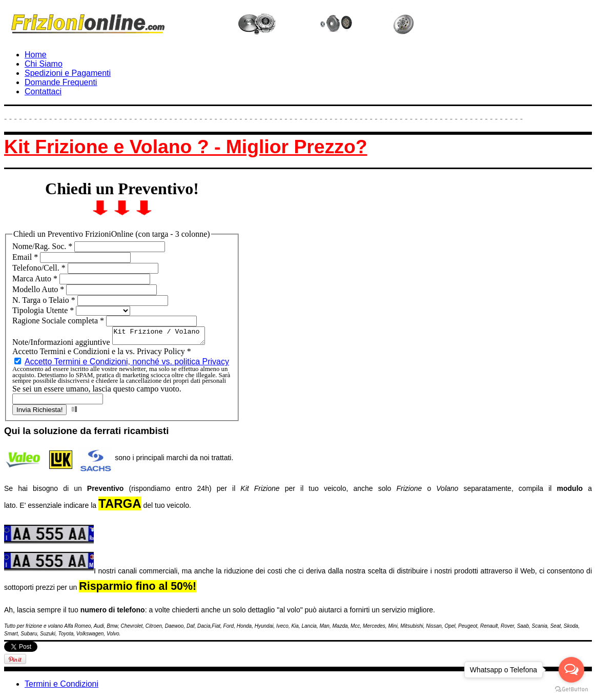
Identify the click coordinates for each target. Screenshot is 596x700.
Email (26, 257)
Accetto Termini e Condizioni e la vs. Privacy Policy (102, 354)
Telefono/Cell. (40, 268)
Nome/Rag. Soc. (43, 246)
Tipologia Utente (44, 310)
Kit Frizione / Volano (164, 337)
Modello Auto (39, 289)
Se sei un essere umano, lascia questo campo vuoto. (97, 392)
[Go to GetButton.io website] (571, 689)
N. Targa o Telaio (45, 300)
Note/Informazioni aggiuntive (62, 345)
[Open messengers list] (571, 670)
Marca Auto (36, 279)
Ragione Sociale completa (59, 321)
